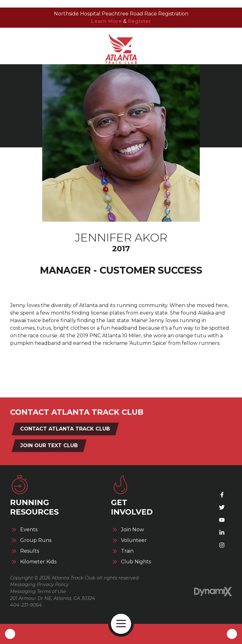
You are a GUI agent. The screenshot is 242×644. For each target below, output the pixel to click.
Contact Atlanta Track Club (65, 429)
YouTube (222, 520)
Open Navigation (124, 624)
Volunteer (134, 540)
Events (29, 530)
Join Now (133, 530)
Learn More (107, 21)
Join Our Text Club (49, 445)
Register (139, 21)
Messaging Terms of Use (38, 591)
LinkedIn (222, 533)
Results (30, 551)
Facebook (222, 495)
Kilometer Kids (38, 562)
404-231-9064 (26, 605)
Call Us (10, 634)
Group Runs (36, 540)
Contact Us (232, 634)
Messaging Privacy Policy (39, 584)
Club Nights (136, 562)
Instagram (222, 545)
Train (127, 551)
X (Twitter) (222, 507)
